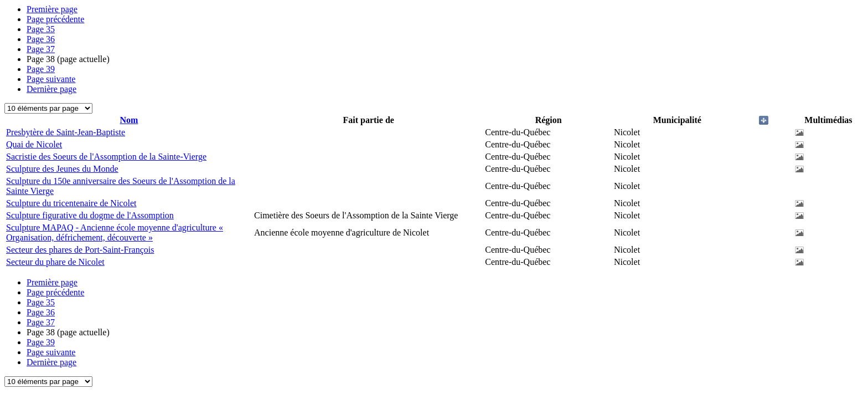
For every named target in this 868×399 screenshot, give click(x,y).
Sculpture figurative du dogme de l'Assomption (90, 215)
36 (41, 39)
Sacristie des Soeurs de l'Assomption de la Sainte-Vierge (106, 157)
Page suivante (51, 79)
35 (41, 29)
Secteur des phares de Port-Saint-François (80, 250)
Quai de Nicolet (34, 144)
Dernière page (51, 89)
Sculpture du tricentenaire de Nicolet (71, 203)
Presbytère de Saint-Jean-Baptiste (66, 132)
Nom (129, 120)
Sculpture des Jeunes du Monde (62, 169)
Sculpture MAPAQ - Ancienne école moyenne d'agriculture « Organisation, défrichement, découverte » (115, 232)
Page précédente (55, 19)
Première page (52, 9)
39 (41, 69)
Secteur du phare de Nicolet (55, 262)
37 (41, 49)
